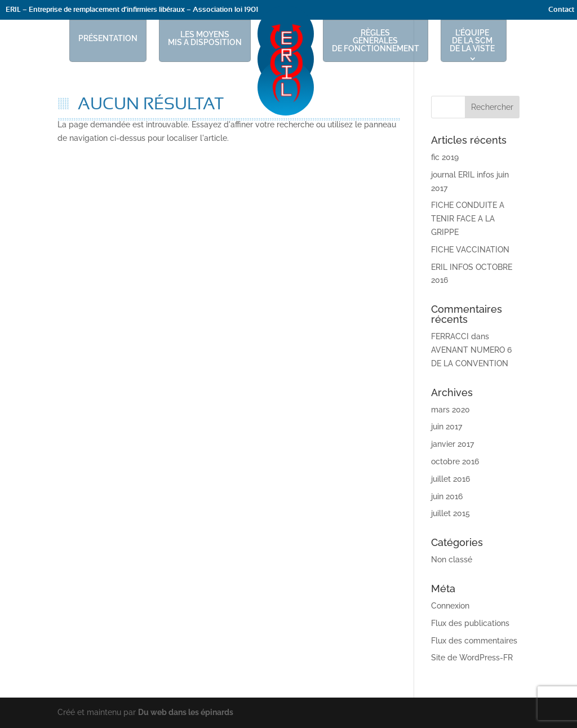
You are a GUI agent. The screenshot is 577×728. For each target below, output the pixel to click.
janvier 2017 (452, 444)
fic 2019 (445, 157)
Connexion (450, 606)
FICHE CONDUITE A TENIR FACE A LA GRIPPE (468, 219)
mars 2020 (450, 410)
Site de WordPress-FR (472, 658)
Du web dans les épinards (186, 712)
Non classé (452, 560)
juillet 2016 (450, 479)
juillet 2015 (450, 513)
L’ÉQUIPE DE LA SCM (472, 41)
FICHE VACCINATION (470, 250)
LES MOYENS (205, 38)
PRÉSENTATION (108, 38)
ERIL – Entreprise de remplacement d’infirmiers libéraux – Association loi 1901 (132, 10)
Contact (561, 10)
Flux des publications (470, 623)
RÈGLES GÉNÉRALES (376, 41)
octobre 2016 (455, 461)
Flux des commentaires (474, 641)
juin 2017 (447, 427)
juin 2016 (447, 496)
